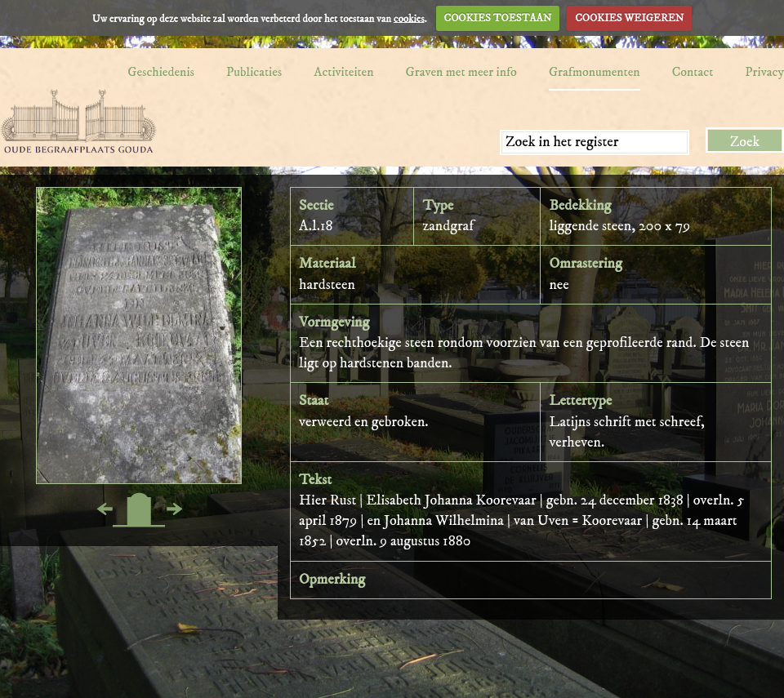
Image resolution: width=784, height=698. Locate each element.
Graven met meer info (461, 72)
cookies (409, 18)
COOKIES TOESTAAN (498, 18)
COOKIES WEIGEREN (629, 18)
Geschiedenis (161, 72)
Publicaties (254, 72)
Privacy (764, 72)
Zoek (745, 142)
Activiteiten (343, 72)
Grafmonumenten (595, 72)
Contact (693, 72)
